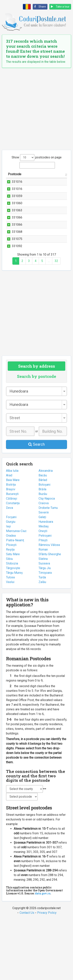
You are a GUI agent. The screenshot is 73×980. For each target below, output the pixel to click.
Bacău (43, 536)
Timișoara (45, 633)
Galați (42, 577)
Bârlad (43, 540)
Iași (8, 587)
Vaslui (10, 642)
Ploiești (11, 605)
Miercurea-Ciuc (16, 591)
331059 (17, 210)
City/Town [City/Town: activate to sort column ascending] (57, 179)
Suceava (44, 624)
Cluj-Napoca (47, 559)
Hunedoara (46, 582)
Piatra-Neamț (15, 600)
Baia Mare (13, 540)
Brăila (42, 549)
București (12, 554)
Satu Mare (13, 614)
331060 (17, 226)
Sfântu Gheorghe (50, 614)
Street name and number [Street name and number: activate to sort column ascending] (34, 176)
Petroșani (45, 596)
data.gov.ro (43, 954)
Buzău (43, 554)
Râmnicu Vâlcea (49, 605)
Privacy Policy (47, 973)
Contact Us (27, 973)
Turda (42, 638)
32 (56, 321)
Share (39, 7)
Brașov (11, 549)
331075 (17, 290)
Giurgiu (11, 582)
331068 (17, 278)
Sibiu (9, 619)
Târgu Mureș (14, 633)
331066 (17, 250)
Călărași (12, 559)
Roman (43, 610)
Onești (43, 591)
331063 (17, 238)
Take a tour (60, 7)
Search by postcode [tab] (37, 437)
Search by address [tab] (37, 426)
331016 (17, 186)
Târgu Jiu (45, 628)
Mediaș (44, 587)
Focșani (11, 577)
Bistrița (11, 545)
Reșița (10, 610)
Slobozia (12, 624)
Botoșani (44, 545)
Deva (9, 568)
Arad (9, 536)
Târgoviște (13, 628)
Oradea (11, 596)
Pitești (43, 600)
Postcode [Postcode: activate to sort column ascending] (15, 179)
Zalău (42, 642)
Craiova (44, 563)
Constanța (13, 563)
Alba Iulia (12, 531)
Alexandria (46, 531)
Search (36, 505)
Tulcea (10, 638)
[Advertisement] (36, 109)
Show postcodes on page (37, 158)
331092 (17, 302)
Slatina (43, 619)
